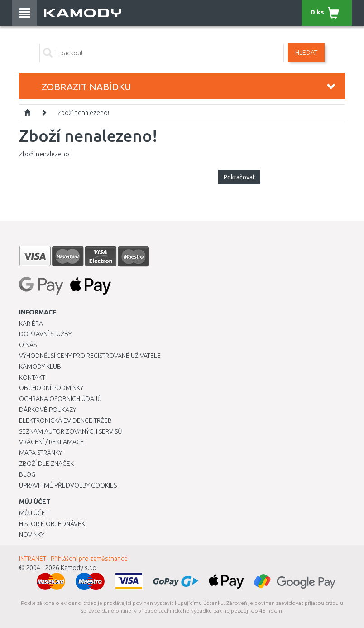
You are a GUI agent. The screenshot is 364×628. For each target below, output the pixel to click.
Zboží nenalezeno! (83, 113)
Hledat (306, 53)
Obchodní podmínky (51, 388)
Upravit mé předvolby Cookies (68, 485)
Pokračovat (239, 177)
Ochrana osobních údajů (60, 399)
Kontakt (32, 377)
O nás (28, 345)
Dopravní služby (45, 334)
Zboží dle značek (46, 464)
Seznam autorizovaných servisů (71, 431)
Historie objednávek (52, 524)
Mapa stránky (41, 453)
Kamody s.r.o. (79, 568)
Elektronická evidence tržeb (65, 420)
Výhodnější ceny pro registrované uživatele (90, 356)
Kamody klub (40, 367)
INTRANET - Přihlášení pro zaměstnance (73, 559)
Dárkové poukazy (48, 410)
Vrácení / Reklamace (52, 442)
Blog (27, 474)
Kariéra (31, 324)
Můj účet (34, 513)
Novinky (32, 535)
